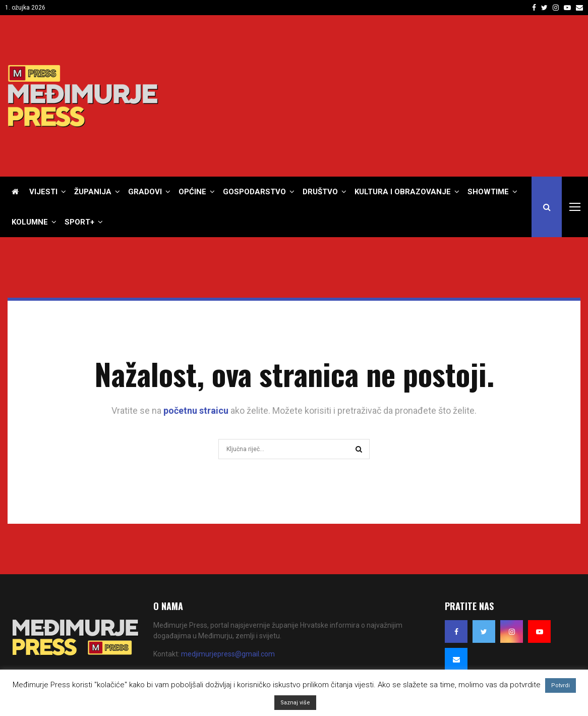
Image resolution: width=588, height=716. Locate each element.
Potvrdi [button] (561, 685)
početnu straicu (196, 410)
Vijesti (43, 192)
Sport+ (79, 222)
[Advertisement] (397, 96)
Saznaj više (295, 703)
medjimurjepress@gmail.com (228, 654)
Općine (192, 192)
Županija (93, 192)
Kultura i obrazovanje (403, 192)
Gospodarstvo (254, 192)
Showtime (488, 192)
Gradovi (145, 192)
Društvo (320, 192)
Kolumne (30, 222)
